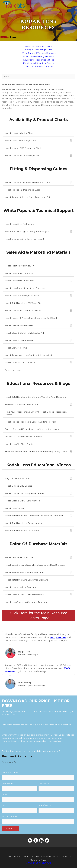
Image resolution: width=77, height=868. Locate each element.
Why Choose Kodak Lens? (39, 478)
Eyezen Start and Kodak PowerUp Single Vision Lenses (39, 429)
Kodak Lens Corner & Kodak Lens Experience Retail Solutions (39, 565)
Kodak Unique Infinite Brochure (39, 587)
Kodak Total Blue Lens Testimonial (39, 531)
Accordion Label (39, 370)
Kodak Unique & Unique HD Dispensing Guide (39, 182)
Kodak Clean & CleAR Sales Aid (39, 340)
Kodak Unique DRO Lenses (39, 486)
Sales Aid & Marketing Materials (38, 56)
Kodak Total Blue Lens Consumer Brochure (39, 580)
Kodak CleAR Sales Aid (39, 348)
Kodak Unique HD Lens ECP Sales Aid (39, 310)
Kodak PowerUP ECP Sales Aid (39, 363)
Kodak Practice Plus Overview (39, 266)
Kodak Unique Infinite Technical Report (39, 239)
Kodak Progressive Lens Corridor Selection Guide (39, 355)
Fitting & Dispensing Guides (39, 50)
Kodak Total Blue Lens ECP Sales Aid (39, 303)
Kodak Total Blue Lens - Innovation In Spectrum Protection (39, 516)
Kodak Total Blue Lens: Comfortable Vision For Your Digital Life (39, 397)
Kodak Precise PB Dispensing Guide (39, 190)
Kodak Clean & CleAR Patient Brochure (39, 595)
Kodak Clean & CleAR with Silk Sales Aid (39, 333)
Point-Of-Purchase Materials (39, 67)
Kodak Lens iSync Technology (39, 224)
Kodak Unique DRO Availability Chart (39, 148)
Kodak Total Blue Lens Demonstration (39, 523)
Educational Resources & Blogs (39, 60)
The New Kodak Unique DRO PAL (39, 404)
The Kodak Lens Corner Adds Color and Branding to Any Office (39, 452)
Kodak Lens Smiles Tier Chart (39, 281)
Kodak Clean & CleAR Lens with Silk (39, 501)
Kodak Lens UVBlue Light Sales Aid (39, 296)
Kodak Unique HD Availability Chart (39, 155)
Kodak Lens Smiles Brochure (39, 557)
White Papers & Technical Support (39, 53)
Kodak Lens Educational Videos (39, 63)
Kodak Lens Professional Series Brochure (39, 288)
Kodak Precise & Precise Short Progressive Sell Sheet (39, 318)
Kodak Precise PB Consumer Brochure (39, 572)
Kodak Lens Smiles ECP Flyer (39, 273)
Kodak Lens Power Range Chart (39, 141)
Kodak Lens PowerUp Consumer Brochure (39, 602)
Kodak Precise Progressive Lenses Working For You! (39, 422)
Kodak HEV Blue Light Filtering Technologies (39, 232)
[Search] (38, 76)
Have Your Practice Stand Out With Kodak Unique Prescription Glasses (39, 413)
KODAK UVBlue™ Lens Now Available (39, 437)
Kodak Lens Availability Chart (39, 133)
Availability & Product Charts (39, 46)
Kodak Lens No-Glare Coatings (39, 444)
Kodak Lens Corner (39, 508)
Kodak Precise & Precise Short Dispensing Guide (39, 197)
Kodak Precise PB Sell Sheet (39, 325)
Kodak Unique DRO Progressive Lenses (39, 493)
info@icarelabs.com (39, 863)
